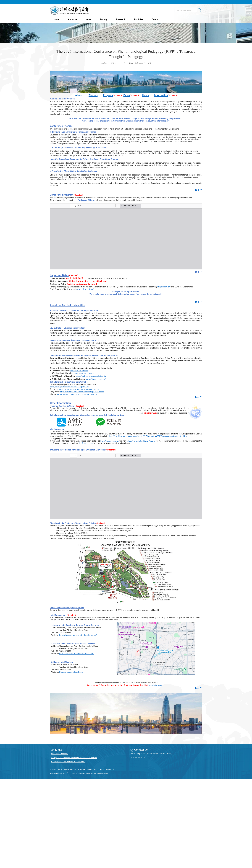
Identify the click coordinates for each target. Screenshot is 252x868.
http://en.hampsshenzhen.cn (72, 672)
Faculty (104, 19)
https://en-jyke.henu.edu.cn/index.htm (91, 376)
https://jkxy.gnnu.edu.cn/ (96, 379)
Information (161, 95)
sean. (79, 289)
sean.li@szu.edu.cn (157, 685)
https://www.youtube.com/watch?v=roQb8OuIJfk (69, 387)
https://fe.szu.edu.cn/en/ (84, 373)
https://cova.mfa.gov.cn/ (110, 441)
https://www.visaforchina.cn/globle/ (141, 441)
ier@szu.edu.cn (163, 287)
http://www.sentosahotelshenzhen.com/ (77, 654)
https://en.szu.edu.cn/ (79, 371)
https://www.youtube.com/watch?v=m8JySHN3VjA (79, 389)
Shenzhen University (60, 754)
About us (73, 19)
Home (56, 19)
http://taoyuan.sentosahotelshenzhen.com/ (78, 635)
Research (121, 19)
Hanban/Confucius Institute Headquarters (68, 762)
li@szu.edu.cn (87, 289)
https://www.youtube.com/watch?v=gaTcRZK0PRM (82, 392)
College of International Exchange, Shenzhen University (74, 758)
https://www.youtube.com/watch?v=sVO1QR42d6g (77, 394)
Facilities (139, 19)
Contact (156, 19)
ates (128, 95)
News (89, 19)
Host (145, 95)
